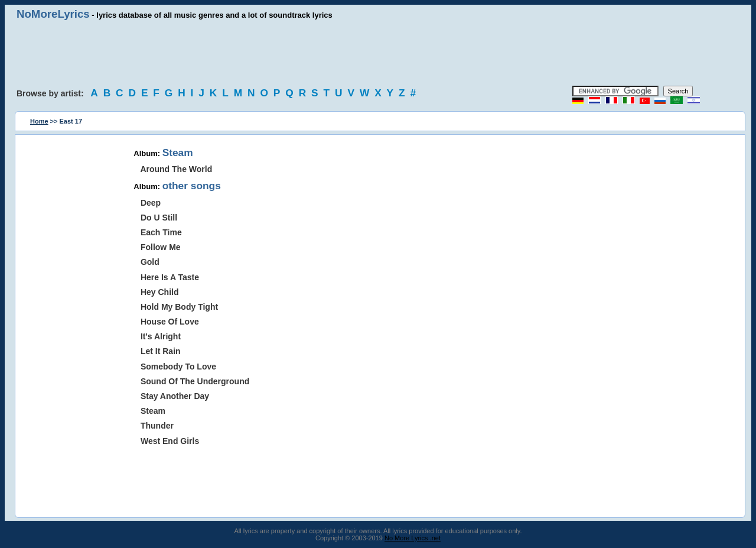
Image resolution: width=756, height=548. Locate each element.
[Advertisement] (378, 53)
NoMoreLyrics (53, 14)
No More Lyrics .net (413, 538)
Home (39, 121)
